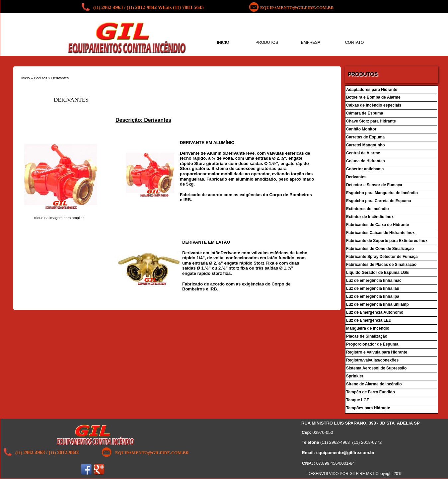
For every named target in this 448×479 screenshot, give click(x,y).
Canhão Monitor (362, 129)
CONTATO (355, 42)
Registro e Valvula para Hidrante (377, 352)
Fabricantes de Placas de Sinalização (381, 265)
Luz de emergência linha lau (373, 288)
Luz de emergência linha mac (374, 280)
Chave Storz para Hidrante (371, 121)
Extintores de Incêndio (368, 209)
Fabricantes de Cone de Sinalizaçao (380, 249)
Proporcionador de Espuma (372, 344)
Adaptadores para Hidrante (372, 90)
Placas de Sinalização (367, 336)
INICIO (223, 42)
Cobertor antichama (365, 169)
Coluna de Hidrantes (366, 161)
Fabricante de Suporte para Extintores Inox (387, 241)
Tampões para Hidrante (368, 408)
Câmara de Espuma (365, 113)
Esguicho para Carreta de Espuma (378, 201)
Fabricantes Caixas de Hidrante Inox (380, 233)
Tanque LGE (358, 400)
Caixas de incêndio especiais (374, 105)
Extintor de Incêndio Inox (370, 217)
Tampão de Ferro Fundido (371, 392)
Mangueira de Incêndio (368, 328)
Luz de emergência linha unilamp (377, 304)
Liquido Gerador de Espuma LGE (377, 273)
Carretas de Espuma (365, 137)
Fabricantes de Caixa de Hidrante (378, 225)
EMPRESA (311, 42)
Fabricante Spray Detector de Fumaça (382, 257)
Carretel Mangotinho (366, 145)
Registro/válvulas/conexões (372, 360)
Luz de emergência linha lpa (373, 296)
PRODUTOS (267, 42)
